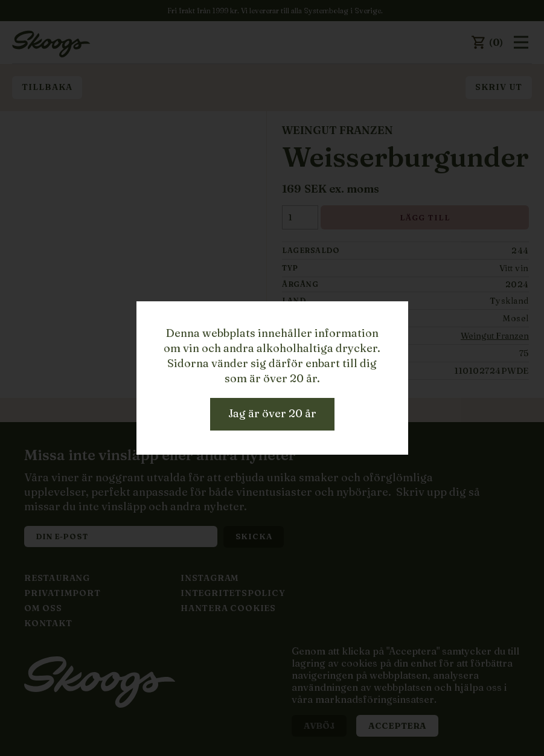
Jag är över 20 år (272, 413)
